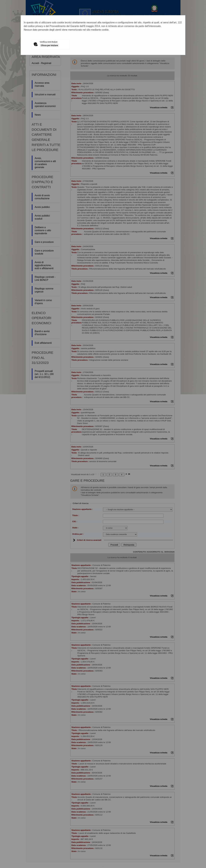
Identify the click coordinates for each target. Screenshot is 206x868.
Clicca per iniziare (49, 45)
